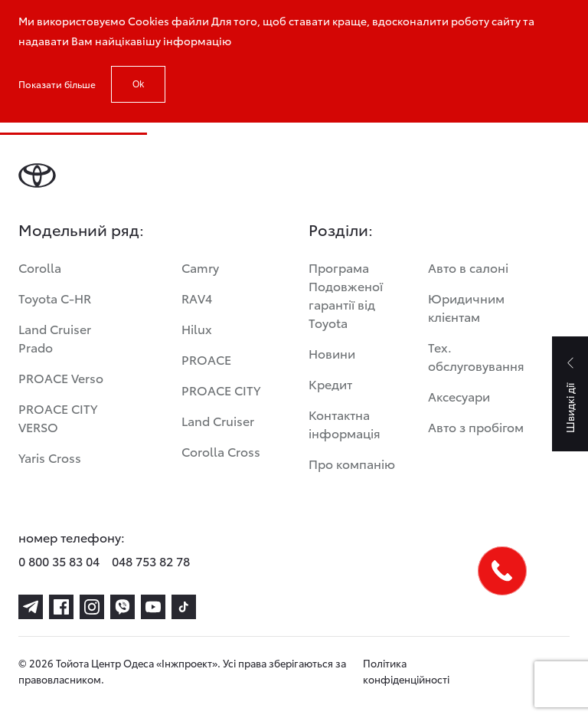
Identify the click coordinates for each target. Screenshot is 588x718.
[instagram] (92, 607)
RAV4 (197, 298)
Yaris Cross (50, 457)
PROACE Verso (61, 377)
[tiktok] (184, 607)
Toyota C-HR (55, 298)
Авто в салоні (468, 267)
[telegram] (31, 607)
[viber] (122, 607)
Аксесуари (459, 396)
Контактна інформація (345, 423)
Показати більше (57, 84)
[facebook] (61, 607)
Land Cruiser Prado (55, 338)
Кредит (330, 384)
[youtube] (153, 607)
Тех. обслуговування (476, 356)
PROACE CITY (221, 390)
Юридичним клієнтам (466, 307)
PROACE (206, 359)
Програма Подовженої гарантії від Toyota (346, 295)
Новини (332, 353)
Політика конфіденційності (406, 671)
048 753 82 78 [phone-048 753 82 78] (151, 561)
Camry (200, 267)
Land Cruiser (218, 420)
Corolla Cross (221, 451)
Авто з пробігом (476, 426)
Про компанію (352, 463)
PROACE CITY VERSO (58, 417)
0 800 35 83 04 (59, 561)
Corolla (40, 267)
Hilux (197, 328)
